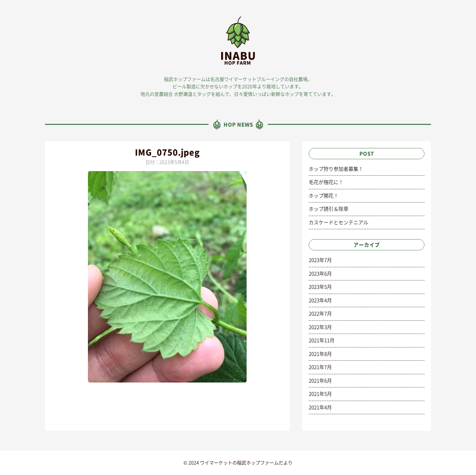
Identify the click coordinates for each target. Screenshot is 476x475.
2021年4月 (320, 407)
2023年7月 (320, 260)
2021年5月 (320, 394)
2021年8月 (320, 354)
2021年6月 (320, 381)
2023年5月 (320, 287)
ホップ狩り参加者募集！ (336, 169)
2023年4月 (320, 300)
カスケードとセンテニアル (338, 222)
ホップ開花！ (324, 196)
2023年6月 (320, 274)
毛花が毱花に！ (326, 182)
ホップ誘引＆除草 (329, 209)
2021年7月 (320, 367)
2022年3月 (320, 327)
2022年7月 (320, 314)
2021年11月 (322, 340)
